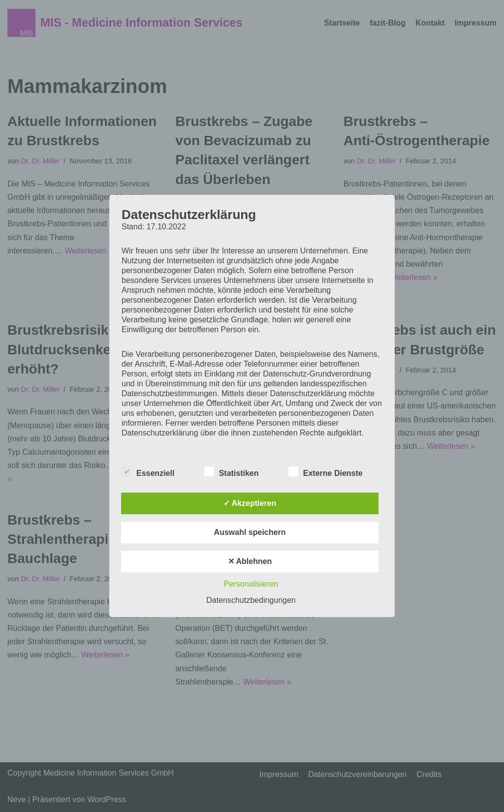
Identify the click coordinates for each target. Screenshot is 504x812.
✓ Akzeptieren (250, 503)
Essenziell (148, 471)
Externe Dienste (326, 471)
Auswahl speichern (250, 532)
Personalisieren (251, 584)
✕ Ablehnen (250, 561)
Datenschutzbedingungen (251, 600)
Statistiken (232, 471)
